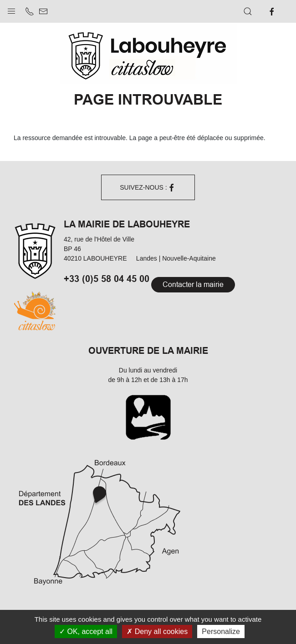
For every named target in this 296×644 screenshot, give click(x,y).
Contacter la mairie (193, 284)
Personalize (221, 631)
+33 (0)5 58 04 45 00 (107, 278)
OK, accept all (86, 631)
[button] (11, 9)
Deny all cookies (157, 631)
